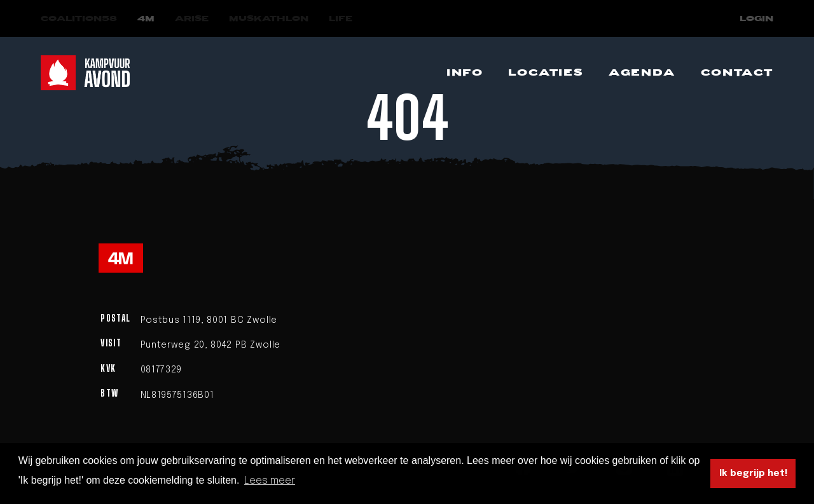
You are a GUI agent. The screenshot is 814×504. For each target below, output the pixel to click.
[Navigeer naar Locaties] (546, 73)
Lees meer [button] (270, 481)
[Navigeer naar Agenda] (642, 73)
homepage (500, 188)
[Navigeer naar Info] (465, 73)
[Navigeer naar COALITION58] (79, 19)
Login (756, 19)
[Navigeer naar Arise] (192, 19)
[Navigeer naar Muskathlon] (269, 19)
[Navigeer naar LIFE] (341, 19)
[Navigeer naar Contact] (737, 73)
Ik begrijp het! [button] (753, 473)
